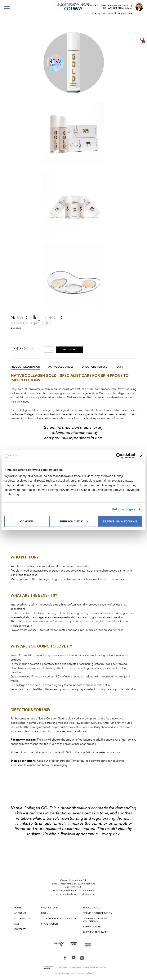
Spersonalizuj (74, 521)
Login (45, 913)
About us (20, 913)
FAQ (17, 924)
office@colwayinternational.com (77, 894)
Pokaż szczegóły (124, 509)
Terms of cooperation (98, 913)
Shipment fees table (96, 932)
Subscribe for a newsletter (59, 919)
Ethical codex (92, 927)
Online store (49, 908)
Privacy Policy (93, 908)
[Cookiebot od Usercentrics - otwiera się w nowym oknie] (119, 456)
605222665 (127, 14)
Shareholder (49, 924)
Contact (20, 929)
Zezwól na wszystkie (120, 521)
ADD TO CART (70, 350)
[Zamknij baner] (141, 456)
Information (22, 919)
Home (18, 908)
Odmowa (27, 521)
